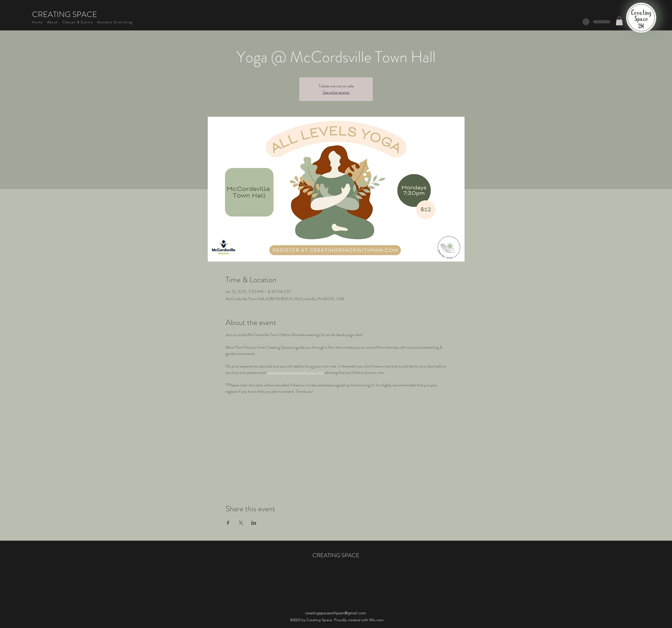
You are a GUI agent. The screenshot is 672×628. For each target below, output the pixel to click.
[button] (619, 21)
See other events (336, 92)
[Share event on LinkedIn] (254, 523)
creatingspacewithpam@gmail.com (336, 613)
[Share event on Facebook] (228, 523)
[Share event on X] (241, 523)
